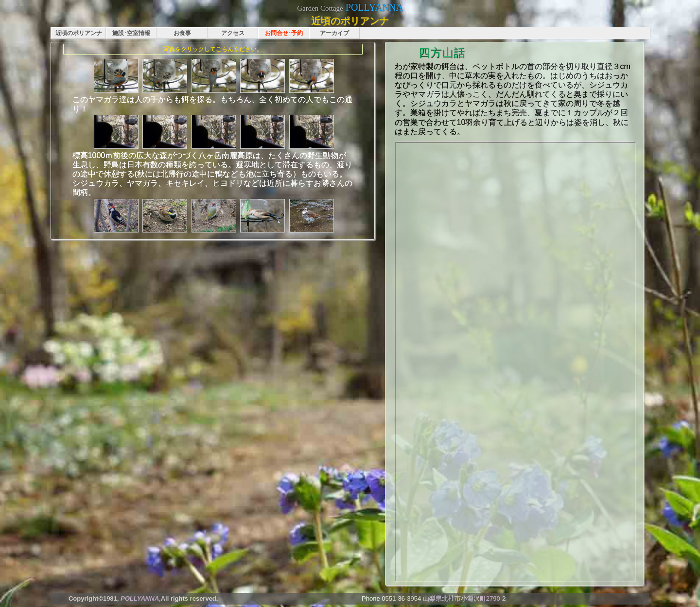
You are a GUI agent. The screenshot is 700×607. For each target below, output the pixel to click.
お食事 (182, 33)
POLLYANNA (374, 7)
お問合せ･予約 (284, 33)
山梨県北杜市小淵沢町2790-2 (464, 598)
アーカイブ (334, 33)
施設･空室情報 (131, 33)
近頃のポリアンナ (79, 33)
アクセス (233, 33)
